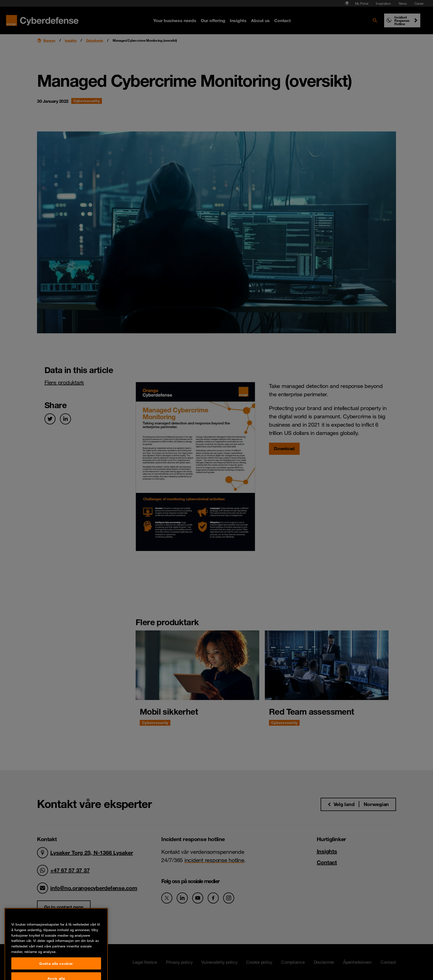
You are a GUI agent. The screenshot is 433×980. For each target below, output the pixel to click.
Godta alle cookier (56, 972)
